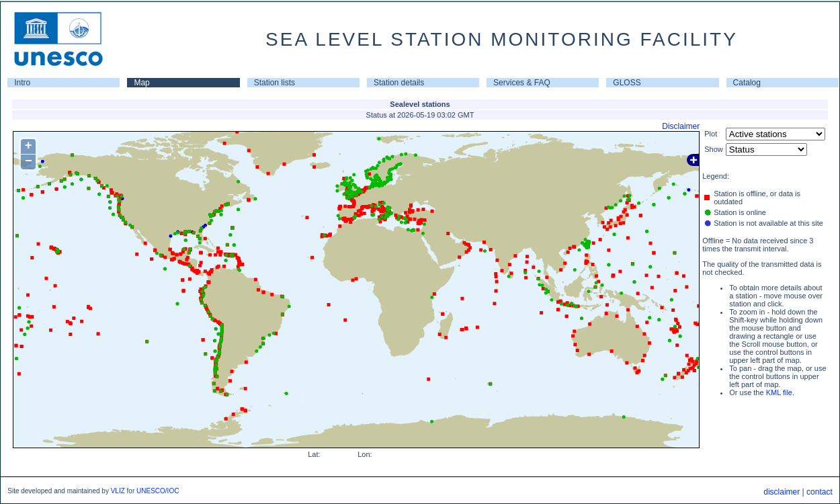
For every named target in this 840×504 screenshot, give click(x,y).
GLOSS (627, 83)
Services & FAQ (522, 83)
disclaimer (782, 492)
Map (141, 83)
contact (820, 492)
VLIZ (118, 491)
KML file (779, 392)
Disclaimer (681, 126)
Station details (399, 83)
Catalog (747, 83)
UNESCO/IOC (158, 491)
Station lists (275, 83)
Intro (22, 83)
